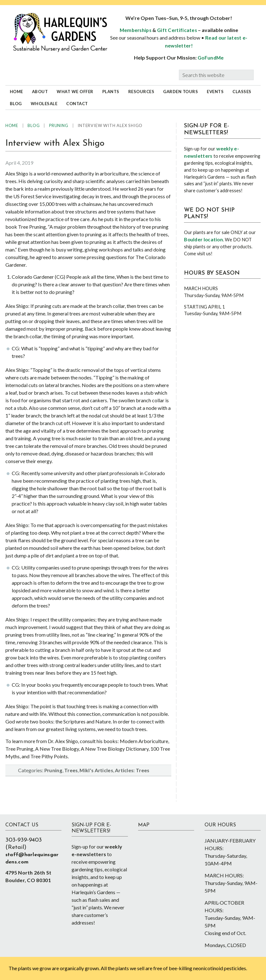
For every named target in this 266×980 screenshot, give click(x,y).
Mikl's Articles (96, 770)
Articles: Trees (132, 770)
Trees (71, 770)
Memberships (136, 30)
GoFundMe (211, 58)
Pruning (53, 770)
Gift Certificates (177, 30)
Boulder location (203, 239)
